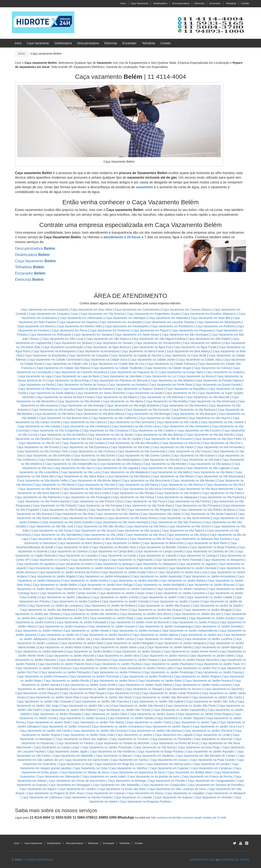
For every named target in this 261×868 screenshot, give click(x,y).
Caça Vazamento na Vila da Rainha (63, 435)
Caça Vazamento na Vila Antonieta (184, 405)
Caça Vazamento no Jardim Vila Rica (208, 731)
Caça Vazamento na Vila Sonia (52, 531)
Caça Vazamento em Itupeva (173, 797)
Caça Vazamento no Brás (73, 547)
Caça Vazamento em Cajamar (169, 768)
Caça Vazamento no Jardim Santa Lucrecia (203, 685)
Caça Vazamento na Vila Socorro (190, 526)
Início (123, 3)
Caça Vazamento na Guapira (224, 372)
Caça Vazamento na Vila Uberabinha (57, 535)
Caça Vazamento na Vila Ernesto (38, 447)
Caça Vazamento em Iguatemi (36, 564)
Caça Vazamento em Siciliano (73, 343)
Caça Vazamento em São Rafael (209, 339)
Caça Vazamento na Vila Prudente (64, 510)
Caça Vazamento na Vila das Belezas (160, 435)
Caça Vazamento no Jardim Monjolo (138, 651)
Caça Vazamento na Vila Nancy (138, 485)
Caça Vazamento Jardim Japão (67, 751)
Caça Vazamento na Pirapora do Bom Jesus (55, 793)
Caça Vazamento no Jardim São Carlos (217, 697)
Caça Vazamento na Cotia (90, 768)
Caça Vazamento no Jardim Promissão (94, 676)
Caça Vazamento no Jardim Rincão (66, 681)
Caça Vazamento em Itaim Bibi (211, 318)
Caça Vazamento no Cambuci (69, 551)
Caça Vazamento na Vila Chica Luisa (136, 426)
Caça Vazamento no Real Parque (83, 693)
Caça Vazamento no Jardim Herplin (86, 631)
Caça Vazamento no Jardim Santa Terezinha (170, 693)
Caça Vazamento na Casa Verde (185, 355)
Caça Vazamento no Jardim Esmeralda (161, 618)
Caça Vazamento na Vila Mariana (128, 476)
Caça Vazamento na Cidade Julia (200, 360)
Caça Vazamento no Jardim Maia (81, 643)
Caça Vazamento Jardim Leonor (114, 639)
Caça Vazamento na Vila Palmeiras (38, 497)
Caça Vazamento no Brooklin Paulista (163, 547)
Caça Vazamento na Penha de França (82, 385)
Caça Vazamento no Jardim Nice (118, 656)
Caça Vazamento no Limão (213, 735)
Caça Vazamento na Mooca (196, 376)
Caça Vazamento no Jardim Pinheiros (116, 672)
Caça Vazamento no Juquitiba (185, 793)
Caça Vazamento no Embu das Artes (122, 789)
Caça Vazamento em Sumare (114, 343)
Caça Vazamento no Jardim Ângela (52, 576)
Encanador (215, 3)
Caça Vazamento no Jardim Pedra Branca (43, 668)
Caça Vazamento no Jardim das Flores (103, 610)
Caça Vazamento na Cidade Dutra (106, 360)
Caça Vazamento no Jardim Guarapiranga (165, 626)
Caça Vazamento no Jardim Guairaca (62, 626)
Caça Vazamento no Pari (123, 693)
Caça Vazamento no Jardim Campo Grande (68, 593)
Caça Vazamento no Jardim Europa (212, 618)
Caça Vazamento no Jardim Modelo (89, 651)
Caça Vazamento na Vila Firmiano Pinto (43, 451)
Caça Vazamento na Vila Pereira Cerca (98, 501)
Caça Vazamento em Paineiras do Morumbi (121, 380)
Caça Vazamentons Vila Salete (161, 514)
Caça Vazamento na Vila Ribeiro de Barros (208, 510)
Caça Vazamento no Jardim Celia (163, 597)
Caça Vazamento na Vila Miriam (173, 476)
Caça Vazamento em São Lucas (63, 339)
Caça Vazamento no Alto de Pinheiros (103, 539)
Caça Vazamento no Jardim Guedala (218, 626)
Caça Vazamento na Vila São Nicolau (100, 526)
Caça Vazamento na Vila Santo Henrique (122, 522)
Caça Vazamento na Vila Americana (212, 401)
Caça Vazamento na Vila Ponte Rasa (149, 505)
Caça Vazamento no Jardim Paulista (118, 664)
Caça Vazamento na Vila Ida (161, 460)
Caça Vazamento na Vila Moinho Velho (43, 480)
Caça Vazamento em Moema (36, 326)
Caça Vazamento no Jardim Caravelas (180, 593)
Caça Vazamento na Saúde (145, 393)
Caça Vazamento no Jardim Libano (159, 639)
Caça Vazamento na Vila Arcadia (53, 410)
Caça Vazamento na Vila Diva (73, 439)
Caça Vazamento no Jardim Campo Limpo (126, 593)
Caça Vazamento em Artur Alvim (92, 310)
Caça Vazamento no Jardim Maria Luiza (118, 647)
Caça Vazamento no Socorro (183, 689)
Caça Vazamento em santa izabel (104, 776)
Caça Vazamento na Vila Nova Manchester (206, 489)
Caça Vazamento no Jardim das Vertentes (90, 614)
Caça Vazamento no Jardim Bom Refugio (106, 585)
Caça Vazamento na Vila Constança (105, 430)
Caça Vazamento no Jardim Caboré (79, 589)
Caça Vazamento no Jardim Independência (189, 631)
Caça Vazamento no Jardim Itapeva (155, 635)
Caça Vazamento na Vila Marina (39, 389)
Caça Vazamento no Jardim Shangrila (57, 714)
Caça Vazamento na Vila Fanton (173, 447)
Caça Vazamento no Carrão (118, 556)
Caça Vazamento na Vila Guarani (194, 455)
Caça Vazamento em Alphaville (73, 756)
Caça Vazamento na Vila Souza (94, 531)
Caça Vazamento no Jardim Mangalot (130, 643)
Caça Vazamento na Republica (186, 389)
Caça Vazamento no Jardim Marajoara (181, 643)
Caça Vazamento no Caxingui (198, 556)
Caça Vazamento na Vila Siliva (146, 526)
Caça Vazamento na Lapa (35, 376)
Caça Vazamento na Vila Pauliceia (222, 497)
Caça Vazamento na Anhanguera (53, 351)
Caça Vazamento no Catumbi (158, 556)
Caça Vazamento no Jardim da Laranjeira (55, 606)
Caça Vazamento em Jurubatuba (121, 322)
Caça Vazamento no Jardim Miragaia (208, 610)
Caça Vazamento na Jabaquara (177, 497)
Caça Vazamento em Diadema (154, 756)
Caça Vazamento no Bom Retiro (207, 543)
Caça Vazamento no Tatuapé (144, 689)
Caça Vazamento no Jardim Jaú (70, 639)
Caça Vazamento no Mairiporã (226, 793)
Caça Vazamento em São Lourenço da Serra (177, 789)
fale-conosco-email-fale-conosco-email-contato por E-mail (188, 818)
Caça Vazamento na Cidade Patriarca (171, 364)
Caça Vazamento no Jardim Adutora (91, 568)
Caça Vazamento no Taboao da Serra (84, 772)
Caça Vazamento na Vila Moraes (194, 480)
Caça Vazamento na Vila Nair (96, 485)
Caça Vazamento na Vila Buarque (194, 414)
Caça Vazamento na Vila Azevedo (147, 410)
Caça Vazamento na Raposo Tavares (140, 389)
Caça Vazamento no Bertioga (127, 781)
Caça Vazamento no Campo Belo (112, 551)
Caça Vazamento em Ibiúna (145, 793)
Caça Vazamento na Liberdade (122, 376)
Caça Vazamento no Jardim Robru (160, 681)
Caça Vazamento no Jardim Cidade (209, 597)
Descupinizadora (181, 3)
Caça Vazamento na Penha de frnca (175, 743)
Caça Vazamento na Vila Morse (55, 485)
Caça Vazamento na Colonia (212, 368)
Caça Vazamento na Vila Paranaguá (86, 497)
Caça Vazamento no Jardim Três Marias (98, 722)
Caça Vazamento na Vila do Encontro (168, 439)
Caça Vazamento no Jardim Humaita (135, 631)
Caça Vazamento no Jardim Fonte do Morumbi (139, 622)
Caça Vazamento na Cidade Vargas (168, 368)
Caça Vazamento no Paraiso (75, 743)
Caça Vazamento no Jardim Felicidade (81, 622)
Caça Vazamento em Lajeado (174, 735)
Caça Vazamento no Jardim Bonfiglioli (160, 585)
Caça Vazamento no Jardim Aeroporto (141, 568)
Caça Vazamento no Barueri (114, 756)
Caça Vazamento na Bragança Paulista (145, 802)
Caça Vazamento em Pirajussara (193, 330)
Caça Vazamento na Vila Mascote (208, 397)
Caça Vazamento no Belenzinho (163, 543)
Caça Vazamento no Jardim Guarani (111, 626)
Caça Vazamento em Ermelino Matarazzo (210, 314)
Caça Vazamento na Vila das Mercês (210, 435)
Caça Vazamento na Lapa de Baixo (77, 376)
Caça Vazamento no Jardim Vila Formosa (100, 731)
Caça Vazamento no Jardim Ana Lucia (182, 572)
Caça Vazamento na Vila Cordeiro (153, 430)
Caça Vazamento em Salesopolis (58, 776)
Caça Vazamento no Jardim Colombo (126, 601)
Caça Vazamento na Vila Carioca (84, 422)
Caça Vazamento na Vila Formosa (93, 451)
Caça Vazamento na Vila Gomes (94, 455)
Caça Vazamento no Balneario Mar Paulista (202, 539)
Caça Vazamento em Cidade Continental (55, 360)
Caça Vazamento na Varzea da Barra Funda (65, 397)
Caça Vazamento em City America (103, 314)
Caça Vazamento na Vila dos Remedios (133, 443)
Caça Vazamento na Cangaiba (88, 355)
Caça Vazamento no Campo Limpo (57, 747)
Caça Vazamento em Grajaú (89, 560)
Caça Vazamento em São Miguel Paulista (158, 339)
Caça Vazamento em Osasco (169, 760)
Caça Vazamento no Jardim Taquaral (180, 718)
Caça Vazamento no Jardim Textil (48, 722)
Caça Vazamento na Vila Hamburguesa (115, 460)
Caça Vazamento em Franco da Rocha (207, 776)
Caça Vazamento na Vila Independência (71, 464)
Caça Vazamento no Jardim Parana (134, 660)
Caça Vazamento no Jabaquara (155, 564)
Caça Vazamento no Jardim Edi (67, 618)
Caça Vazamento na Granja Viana (181, 372)
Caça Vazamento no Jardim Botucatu (211, 585)
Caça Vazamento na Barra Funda (143, 351)
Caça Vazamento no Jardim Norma (164, 656)
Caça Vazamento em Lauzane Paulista (170, 322)
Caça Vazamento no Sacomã (223, 689)
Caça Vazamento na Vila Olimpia (133, 493)
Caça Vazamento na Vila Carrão (177, 422)
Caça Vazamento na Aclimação (63, 347)
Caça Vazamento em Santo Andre (87, 760)
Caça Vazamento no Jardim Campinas (181, 589)
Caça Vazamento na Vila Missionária (220, 476)
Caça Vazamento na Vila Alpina (123, 401)
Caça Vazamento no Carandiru (78, 556)
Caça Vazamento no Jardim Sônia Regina (205, 714)
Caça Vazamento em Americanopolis (45, 310)
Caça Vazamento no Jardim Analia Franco (128, 572)
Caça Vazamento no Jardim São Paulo (191, 706)
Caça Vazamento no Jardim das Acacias (164, 606)
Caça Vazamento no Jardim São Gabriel (158, 701)
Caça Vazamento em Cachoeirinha (137, 310)
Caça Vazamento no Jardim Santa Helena (145, 685)
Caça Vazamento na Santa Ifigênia (52, 393)
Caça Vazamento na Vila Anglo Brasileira (133, 405)
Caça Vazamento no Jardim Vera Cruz (217, 726)
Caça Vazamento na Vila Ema (181, 443)
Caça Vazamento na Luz (160, 376)
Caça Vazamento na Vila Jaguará (117, 468)
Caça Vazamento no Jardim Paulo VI (220, 664)
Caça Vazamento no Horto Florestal (178, 560)
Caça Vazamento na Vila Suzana (138, 531)
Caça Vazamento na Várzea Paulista (88, 797)
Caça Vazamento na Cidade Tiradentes (117, 368)
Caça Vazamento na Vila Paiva (222, 493)
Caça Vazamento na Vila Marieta (172, 380)
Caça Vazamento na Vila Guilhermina (62, 460)
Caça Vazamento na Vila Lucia (81, 472)
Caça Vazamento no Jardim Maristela (39, 651)
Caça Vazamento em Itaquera (78, 322)
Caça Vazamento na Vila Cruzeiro (199, 430)
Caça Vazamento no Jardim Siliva (105, 714)
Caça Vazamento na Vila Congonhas (56, 430)
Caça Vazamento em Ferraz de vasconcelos (77, 781)
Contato (245, 3)
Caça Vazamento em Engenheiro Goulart (154, 314)
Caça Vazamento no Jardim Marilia (169, 647)
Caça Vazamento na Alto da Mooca (53, 539)
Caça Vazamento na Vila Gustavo (84, 443)
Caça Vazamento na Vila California (114, 418)
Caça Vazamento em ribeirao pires (168, 764)
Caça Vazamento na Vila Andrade (82, 405)
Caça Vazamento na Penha (36, 385)
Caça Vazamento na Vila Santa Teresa (132, 518)
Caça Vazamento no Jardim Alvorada (192, 568)
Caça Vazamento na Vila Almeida (79, 401)
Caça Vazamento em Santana (93, 335)
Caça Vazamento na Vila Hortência (113, 751)
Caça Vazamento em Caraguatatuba (211, 781)
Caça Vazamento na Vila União (103, 535)
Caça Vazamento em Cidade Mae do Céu (118, 364)
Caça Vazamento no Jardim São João (211, 701)
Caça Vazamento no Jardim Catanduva (64, 597)
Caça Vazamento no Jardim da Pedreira (110, 606)
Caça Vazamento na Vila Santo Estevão (67, 522)
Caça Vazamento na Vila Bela (54, 414)
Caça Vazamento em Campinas (211, 768)
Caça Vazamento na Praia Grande (212, 760)
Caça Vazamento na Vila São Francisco (176, 522)
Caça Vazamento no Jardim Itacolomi (106, 635)
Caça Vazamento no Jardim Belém (55, 585)
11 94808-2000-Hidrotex (38, 860)
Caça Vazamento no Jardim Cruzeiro (176, 601)
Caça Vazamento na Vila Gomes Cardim (144, 455)
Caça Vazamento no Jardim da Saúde (217, 606)
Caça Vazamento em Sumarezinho (158, 343)
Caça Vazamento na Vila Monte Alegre (95, 480)
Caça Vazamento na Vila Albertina (161, 397)
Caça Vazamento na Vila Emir (222, 443)
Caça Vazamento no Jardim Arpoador (210, 751)
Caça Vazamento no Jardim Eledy (112, 618)
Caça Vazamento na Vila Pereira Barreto (44, 501)
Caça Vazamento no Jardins (134, 735)
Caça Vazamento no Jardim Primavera (42, 676)
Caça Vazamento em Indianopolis (81, 318)
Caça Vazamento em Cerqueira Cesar (54, 314)
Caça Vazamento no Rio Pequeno (37, 693)
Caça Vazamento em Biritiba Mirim (190, 772)
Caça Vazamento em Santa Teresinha (100, 393)
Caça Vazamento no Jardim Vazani (167, 726)
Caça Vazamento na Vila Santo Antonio (185, 518)
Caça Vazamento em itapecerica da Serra (138, 772)
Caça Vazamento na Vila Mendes (165, 464)
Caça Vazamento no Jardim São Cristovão (44, 701)
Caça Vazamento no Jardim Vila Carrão (45, 731)
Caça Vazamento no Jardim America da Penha (68, 572)
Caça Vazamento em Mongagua (70, 785)
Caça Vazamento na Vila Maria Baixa (80, 476)
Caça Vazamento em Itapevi (38, 789)
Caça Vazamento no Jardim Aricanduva (209, 576)
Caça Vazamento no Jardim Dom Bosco (146, 614)
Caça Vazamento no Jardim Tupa (195, 722)
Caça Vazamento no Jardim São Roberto (70, 710)
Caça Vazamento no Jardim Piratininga (168, 672)
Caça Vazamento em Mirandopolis (219, 322)
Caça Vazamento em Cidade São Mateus (63, 368)
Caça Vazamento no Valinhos (128, 768)
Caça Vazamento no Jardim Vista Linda (88, 735)
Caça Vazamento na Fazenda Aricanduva (80, 372)
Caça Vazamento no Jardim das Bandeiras (48, 610)
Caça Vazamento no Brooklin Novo (114, 547)
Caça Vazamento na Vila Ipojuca (210, 464)
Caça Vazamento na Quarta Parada (218, 385)
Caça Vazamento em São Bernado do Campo (206, 756)
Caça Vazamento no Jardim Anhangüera (104, 576)
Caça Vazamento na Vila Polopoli (54, 505)
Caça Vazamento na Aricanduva (98, 351)
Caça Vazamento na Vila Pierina (189, 501)
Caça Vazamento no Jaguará (197, 564)
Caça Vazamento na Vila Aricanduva (99, 410)
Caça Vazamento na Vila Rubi (74, 514)
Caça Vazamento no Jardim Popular (219, 672)
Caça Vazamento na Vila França (189, 451)
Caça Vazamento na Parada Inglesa (219, 380)
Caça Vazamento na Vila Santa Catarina (209, 514)
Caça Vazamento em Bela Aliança (189, 351)
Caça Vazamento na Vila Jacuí (73, 468)
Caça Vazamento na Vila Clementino (186, 426)
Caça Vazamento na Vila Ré (107, 510)
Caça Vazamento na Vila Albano (116, 397)
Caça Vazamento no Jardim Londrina (208, 639)
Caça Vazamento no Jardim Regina (197, 676)
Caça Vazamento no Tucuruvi (129, 739)
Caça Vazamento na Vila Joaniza (162, 468)
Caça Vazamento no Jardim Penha (95, 668)
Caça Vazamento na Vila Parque (133, 497)
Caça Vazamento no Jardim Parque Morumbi (188, 660)
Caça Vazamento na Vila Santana (83, 518)
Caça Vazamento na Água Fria (151, 347)
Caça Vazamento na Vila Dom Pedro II (219, 439)
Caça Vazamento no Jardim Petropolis (65, 672)
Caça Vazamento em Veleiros (202, 343)
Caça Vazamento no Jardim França (194, 622)
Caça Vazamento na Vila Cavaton (222, 422)
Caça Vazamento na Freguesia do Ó (133, 372)
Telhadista (231, 3)
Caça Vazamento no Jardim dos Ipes (198, 614)
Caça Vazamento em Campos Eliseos (187, 310)
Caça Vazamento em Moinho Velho (80, 326)
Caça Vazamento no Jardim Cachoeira (129, 589)
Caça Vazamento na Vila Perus (145, 501)
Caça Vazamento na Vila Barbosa (193, 410)
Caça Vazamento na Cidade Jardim (153, 360)
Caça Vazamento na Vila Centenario (86, 426)
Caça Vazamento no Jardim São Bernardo (162, 697)
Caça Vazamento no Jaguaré (47, 568)
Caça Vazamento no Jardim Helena (38, 631)
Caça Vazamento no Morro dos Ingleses (82, 739)
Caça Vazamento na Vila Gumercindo (141, 451)
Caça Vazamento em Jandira (77, 789)
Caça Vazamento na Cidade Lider (67, 364)
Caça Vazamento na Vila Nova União (86, 493)
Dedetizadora (160, 3)
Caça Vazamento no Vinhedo (213, 797)
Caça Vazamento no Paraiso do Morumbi (122, 743)
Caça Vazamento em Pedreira (215, 326)
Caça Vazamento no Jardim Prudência (147, 676)
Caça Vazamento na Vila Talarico (183, 531)
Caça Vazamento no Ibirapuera (224, 560)
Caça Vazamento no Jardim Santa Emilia (89, 685)
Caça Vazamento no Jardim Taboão (131, 718)
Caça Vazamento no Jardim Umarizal (65, 726)
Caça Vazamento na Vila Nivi (225, 485)
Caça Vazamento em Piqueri (150, 330)
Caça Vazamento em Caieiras (105, 793)
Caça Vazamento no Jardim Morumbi (71, 656)
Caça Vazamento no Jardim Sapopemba (179, 710)
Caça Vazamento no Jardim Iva (201, 635)
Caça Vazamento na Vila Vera (145, 535)
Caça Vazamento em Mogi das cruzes (119, 764)
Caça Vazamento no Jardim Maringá (218, 647)
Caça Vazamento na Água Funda (195, 347)
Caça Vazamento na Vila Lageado (208, 468)
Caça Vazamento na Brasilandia (45, 355)
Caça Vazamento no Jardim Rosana (208, 681)
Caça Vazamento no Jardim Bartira (183, 581)
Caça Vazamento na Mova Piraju (68, 380)
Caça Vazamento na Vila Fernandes (220, 447)
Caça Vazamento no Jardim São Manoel (137, 706)
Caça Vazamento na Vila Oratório (178, 493)
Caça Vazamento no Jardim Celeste (115, 597)
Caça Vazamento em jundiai (211, 764)
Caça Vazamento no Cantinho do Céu (210, 551)
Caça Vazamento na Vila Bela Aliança (100, 414)
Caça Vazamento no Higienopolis (131, 560)
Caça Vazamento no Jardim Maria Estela (64, 647)
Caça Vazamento (140, 3)
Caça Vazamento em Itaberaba (168, 318)
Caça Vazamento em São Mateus (108, 339)
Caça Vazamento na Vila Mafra (171, 472)
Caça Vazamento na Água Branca (107, 347)
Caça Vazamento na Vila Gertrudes (48, 455)
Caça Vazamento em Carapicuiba (164, 785)
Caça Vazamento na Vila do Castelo (118, 439)
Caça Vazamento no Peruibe (167, 781)
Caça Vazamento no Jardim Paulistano (169, 664)
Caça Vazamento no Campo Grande (159, 551)
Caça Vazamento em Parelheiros (172, 326)
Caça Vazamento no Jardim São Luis (85, 706)
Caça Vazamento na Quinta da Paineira (88, 389)
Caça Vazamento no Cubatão (133, 797)
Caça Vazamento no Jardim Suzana (82, 718)
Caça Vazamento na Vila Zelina (187, 535)
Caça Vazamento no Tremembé (171, 739)
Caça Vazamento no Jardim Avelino (86, 581)
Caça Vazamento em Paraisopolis (127, 326)
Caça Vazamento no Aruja (75, 764)
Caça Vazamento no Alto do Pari (151, 539)
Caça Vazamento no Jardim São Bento (107, 697)
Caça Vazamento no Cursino (50, 560)
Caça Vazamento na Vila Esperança (85, 447)
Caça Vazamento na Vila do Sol (39, 443)
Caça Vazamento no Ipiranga (114, 564)
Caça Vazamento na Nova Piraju (199, 747)
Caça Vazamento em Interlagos (125, 318)
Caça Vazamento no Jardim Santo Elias (54, 697)
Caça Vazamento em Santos (129, 760)
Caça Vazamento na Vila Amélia (167, 401)
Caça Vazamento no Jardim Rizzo (114, 681)
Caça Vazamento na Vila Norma (39, 489)
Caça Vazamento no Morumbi (213, 739)
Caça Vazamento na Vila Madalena (125, 472)
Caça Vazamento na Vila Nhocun (182, 485)
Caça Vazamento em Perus (70, 330)
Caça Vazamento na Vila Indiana (120, 464)
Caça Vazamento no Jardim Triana (149, 722)
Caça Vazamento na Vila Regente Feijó (153, 510)
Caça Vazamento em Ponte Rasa (171, 385)
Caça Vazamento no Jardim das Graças (156, 610)
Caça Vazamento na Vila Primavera (198, 505)
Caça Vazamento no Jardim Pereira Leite (146, 668)
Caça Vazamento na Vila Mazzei (209, 418)
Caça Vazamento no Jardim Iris (59, 635)
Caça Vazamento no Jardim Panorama (84, 660)
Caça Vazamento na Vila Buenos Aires (64, 418)
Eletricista (199, 3)
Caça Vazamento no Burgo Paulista (213, 547)
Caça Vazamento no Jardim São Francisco (102, 701)
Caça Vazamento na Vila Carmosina (131, 422)
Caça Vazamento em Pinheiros (110, 330)
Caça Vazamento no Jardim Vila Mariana (155, 731)
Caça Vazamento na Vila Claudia (39, 426)
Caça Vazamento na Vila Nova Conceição (149, 489)
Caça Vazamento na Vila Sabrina (117, 514)
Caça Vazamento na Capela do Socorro (137, 355)
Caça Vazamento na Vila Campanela (162, 418)
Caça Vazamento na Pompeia (127, 385)
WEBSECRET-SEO (203, 860)
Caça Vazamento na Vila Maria (213, 472)
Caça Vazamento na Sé (180, 393)
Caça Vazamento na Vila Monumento (146, 480)
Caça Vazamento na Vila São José (51, 526)
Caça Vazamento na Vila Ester (130, 447)
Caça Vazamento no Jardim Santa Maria (96, 689)
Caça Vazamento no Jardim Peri (196, 668)
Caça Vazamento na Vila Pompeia (100, 505)
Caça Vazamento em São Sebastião (116, 785)
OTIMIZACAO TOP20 (235, 860)
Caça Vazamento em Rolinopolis (50, 335)
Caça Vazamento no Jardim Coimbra (75, 601)
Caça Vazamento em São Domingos (185, 335)
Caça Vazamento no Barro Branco (80, 543)
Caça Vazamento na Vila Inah (200, 460)
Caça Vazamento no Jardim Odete (211, 656)
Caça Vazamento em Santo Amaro (137, 335)
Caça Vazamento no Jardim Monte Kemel (190, 651)
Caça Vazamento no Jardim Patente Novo (65, 664)
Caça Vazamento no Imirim (75, 564)
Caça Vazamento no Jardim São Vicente (125, 710)
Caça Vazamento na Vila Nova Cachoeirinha (91, 489)
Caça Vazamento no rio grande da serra (154, 776)
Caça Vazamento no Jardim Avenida (134, 581)
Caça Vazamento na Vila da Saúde (110, 435)
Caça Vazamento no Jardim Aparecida (157, 576)
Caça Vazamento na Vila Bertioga (148, 414)
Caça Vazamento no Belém (122, 543)
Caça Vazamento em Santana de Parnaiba (215, 785)
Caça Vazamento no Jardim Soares (152, 714)
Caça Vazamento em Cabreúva (42, 797)
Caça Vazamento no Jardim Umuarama (117, 726)
